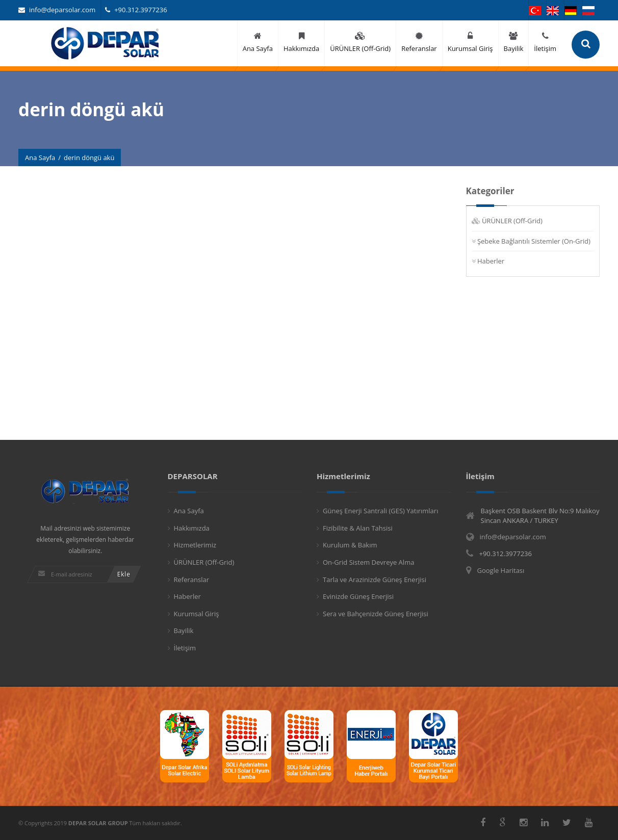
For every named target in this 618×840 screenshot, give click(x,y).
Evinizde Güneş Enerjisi (358, 596)
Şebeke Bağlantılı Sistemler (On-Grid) (534, 241)
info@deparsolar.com (57, 10)
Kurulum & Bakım (350, 545)
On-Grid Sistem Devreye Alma (368, 562)
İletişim (185, 648)
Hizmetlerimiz (195, 545)
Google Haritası (501, 570)
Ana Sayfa (40, 157)
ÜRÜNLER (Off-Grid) (512, 221)
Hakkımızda (192, 528)
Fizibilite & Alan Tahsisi (358, 528)
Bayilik (184, 631)
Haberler (491, 261)
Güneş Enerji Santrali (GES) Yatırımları (380, 511)
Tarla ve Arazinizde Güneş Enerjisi (375, 580)
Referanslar (192, 580)
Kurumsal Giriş (197, 614)
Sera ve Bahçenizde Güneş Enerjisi (376, 614)
